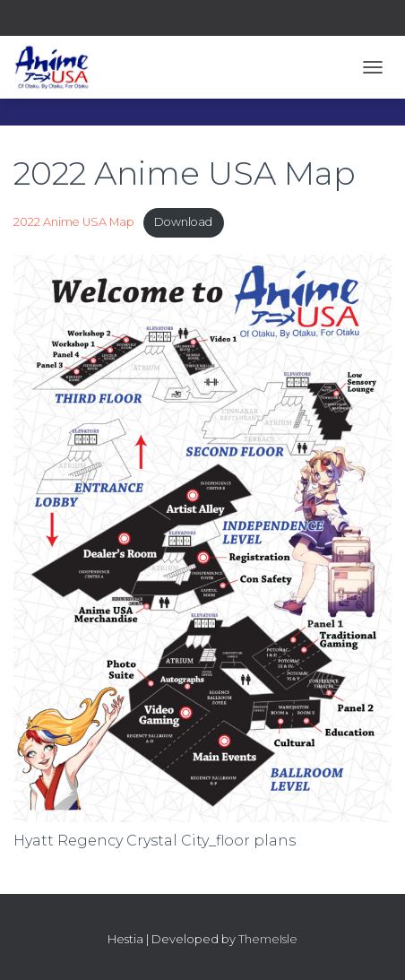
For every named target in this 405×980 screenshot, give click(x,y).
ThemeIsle (268, 939)
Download (183, 222)
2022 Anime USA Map (74, 222)
